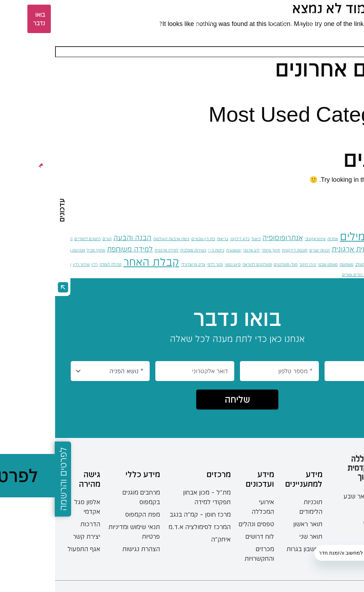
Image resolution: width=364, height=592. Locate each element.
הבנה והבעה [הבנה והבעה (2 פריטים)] (77, 237)
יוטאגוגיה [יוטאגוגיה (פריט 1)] (179, 250)
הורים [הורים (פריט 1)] (52, 239)
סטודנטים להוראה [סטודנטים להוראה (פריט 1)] (202, 264)
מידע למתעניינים (249, 479)
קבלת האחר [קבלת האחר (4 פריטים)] (96, 262)
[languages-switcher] (47, 19)
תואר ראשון (253, 524)
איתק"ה (166, 539)
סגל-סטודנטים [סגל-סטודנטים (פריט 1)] (231, 264)
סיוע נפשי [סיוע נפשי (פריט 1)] (178, 264)
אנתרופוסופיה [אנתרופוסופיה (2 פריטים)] (227, 237)
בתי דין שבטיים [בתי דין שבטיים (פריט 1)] (148, 239)
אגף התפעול (29, 549)
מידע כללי (88, 474)
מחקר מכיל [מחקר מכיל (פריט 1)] (41, 250)
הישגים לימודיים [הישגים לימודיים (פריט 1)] (32, 239)
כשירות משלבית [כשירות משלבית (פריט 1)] (138, 250)
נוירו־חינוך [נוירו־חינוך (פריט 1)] (253, 264)
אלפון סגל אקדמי (32, 506)
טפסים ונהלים (201, 524)
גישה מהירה (34, 479)
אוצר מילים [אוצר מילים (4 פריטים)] (309, 236)
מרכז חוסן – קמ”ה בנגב (145, 514)
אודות (289, 14)
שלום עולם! (334, 89)
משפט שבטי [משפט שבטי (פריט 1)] (273, 264)
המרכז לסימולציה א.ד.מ (144, 527)
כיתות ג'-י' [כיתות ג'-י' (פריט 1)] (161, 250)
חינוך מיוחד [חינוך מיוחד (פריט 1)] (216, 250)
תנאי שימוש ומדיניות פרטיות (79, 531)
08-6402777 (337, 508)
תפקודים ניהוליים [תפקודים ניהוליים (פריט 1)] (338, 274)
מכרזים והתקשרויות (204, 553)
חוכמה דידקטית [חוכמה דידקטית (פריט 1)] (240, 250)
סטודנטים (189, 14)
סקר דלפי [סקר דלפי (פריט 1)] (160, 264)
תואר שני (256, 536)
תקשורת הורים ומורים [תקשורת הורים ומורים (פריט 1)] (304, 274)
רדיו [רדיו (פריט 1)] (39, 264)
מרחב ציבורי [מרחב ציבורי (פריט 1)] (334, 264)
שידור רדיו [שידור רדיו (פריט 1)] (26, 264)
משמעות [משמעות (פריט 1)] (291, 264)
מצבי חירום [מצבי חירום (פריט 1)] (355, 264)
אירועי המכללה (208, 506)
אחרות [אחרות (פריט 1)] (278, 239)
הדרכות (35, 524)
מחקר (121, 14)
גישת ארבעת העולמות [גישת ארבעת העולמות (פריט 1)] (116, 239)
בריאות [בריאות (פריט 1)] (167, 239)
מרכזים (91, 14)
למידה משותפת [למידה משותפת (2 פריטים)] (75, 249)
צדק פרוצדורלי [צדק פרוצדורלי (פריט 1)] (138, 264)
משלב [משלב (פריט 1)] (305, 264)
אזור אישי (13, 19)
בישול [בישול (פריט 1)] (201, 239)
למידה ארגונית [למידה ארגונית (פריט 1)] (111, 250)
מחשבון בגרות (249, 549)
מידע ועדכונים (205, 479)
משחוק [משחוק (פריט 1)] (317, 264)
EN (34, 19)
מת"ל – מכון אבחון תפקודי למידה (152, 497)
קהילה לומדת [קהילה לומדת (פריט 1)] (55, 264)
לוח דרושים (205, 536)
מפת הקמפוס (87, 514)
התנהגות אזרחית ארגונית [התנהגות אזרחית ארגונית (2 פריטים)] (314, 249)
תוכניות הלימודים (256, 506)
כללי (344, 134)
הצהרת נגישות (86, 549)
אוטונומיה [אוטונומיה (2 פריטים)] (350, 237)
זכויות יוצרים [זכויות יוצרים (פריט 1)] (264, 250)
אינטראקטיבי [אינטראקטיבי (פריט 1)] (260, 239)
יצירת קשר (31, 536)
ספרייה (59, 14)
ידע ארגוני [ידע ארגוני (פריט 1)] (196, 250)
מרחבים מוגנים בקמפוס (86, 497)
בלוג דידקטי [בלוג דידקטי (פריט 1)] (185, 239)
